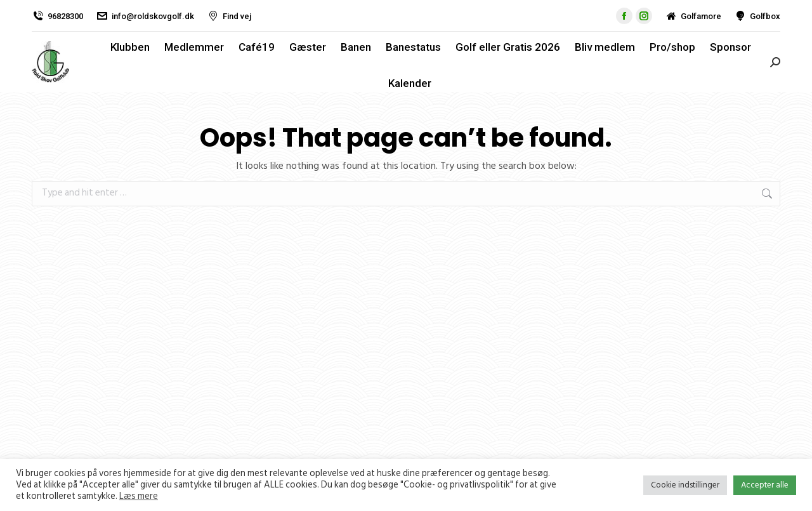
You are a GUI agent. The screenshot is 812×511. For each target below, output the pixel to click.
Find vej (229, 16)
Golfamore (693, 16)
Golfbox (757, 16)
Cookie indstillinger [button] (685, 485)
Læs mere (139, 496)
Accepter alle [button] (765, 485)
